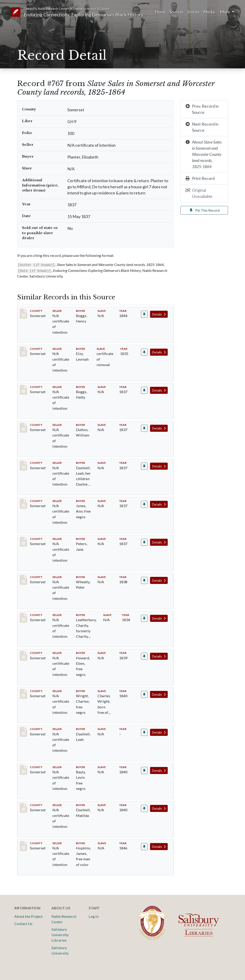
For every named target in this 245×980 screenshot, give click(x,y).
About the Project (28, 916)
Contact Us (23, 924)
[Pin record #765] (144, 390)
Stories (193, 12)
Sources (176, 12)
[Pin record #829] (144, 694)
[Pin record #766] (144, 428)
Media (209, 12)
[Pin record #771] (144, 466)
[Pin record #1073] (144, 847)
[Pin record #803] (144, 580)
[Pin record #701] (144, 352)
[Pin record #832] (144, 732)
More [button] (225, 12)
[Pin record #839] (144, 808)
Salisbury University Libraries (60, 935)
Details (159, 314)
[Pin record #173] (144, 314)
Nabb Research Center (64, 919)
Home (160, 12)
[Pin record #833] (144, 770)
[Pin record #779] (144, 542)
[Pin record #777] (144, 504)
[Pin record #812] (144, 618)
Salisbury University (60, 950)
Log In (94, 916)
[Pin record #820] (144, 656)
